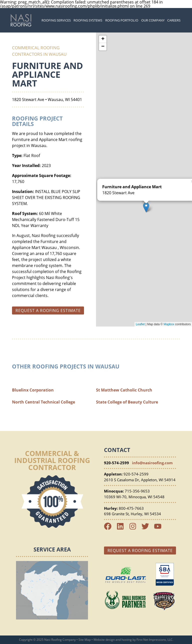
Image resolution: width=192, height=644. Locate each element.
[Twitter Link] (147, 528)
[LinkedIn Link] (122, 528)
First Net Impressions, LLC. (155, 640)
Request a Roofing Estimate (140, 550)
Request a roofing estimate (48, 310)
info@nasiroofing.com (152, 463)
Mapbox (169, 324)
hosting (127, 640)
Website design (104, 640)
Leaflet (140, 324)
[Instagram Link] (135, 528)
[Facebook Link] (110, 528)
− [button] (103, 47)
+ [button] (103, 39)
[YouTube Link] (160, 528)
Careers (174, 20)
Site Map (85, 640)
